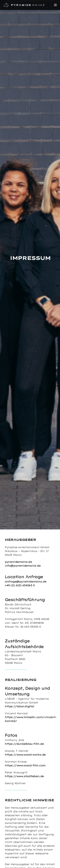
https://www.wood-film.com (25, 765)
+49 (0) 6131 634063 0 (20, 585)
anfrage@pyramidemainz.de (26, 582)
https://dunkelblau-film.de (24, 744)
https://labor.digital (19, 706)
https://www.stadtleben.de (24, 776)
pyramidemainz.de (18, 562)
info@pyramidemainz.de (23, 566)
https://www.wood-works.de (25, 755)
